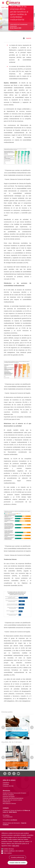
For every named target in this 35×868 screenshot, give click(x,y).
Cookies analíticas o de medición (13, 853)
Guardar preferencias (18, 860)
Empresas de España (9, 797)
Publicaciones (7, 802)
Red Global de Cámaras (9, 803)
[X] (5, 774)
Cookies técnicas (8, 851)
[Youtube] (18, 774)
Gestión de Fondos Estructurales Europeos (15, 793)
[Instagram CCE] (14, 774)
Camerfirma (6, 783)
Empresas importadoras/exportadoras (13, 798)
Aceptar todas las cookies (17, 865)
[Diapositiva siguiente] (32, 727)
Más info (16, 848)
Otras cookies (7, 855)
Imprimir (29, 38)
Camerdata (6, 784)
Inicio (3, 7)
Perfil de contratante (8, 795)
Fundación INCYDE (8, 786)
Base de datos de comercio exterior (12, 800)
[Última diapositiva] (3, 727)
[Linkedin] (9, 774)
